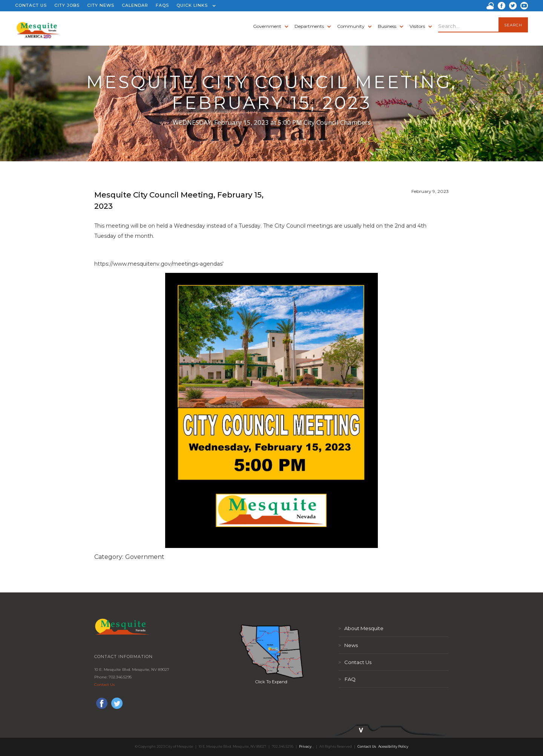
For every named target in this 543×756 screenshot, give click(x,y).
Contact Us (104, 685)
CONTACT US (31, 5)
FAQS (162, 5)
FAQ (347, 679)
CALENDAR (135, 5)
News (348, 645)
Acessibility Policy (393, 746)
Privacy (305, 746)
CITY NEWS (101, 5)
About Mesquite (361, 628)
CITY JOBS (67, 5)
